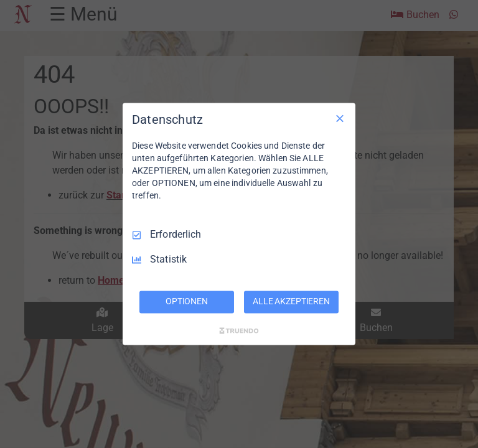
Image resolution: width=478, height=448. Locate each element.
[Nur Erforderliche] (340, 118)
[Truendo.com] (239, 331)
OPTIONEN (187, 302)
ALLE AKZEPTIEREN (291, 302)
